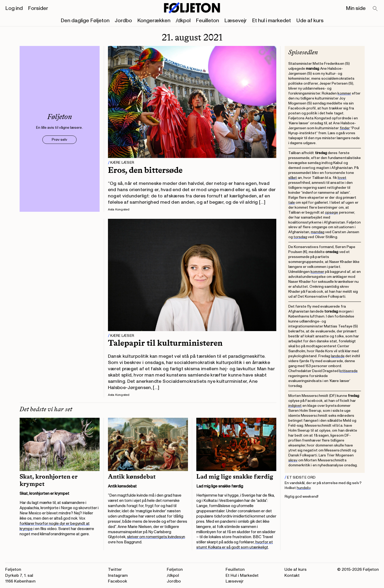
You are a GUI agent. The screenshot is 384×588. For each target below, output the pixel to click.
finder (345, 128)
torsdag (300, 237)
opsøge (331, 212)
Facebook (118, 581)
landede (338, 356)
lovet (342, 178)
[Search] (375, 9)
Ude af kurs (310, 21)
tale (292, 202)
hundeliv (304, 488)
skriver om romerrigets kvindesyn (156, 537)
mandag (317, 232)
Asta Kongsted (119, 210)
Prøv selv (59, 140)
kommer (344, 93)
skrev (293, 460)
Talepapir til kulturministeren (165, 343)
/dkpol (183, 21)
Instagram (118, 575)
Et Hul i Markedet (242, 575)
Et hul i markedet (271, 21)
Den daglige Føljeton (85, 21)
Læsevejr (236, 21)
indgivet (295, 406)
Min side (356, 8)
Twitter (115, 569)
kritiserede (348, 371)
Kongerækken (154, 21)
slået (293, 178)
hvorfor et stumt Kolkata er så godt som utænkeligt (235, 545)
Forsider (38, 8)
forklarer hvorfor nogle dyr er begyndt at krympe (55, 526)
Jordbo (123, 21)
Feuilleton (207, 21)
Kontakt (292, 575)
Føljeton (175, 569)
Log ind (14, 8)
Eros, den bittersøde (145, 170)
